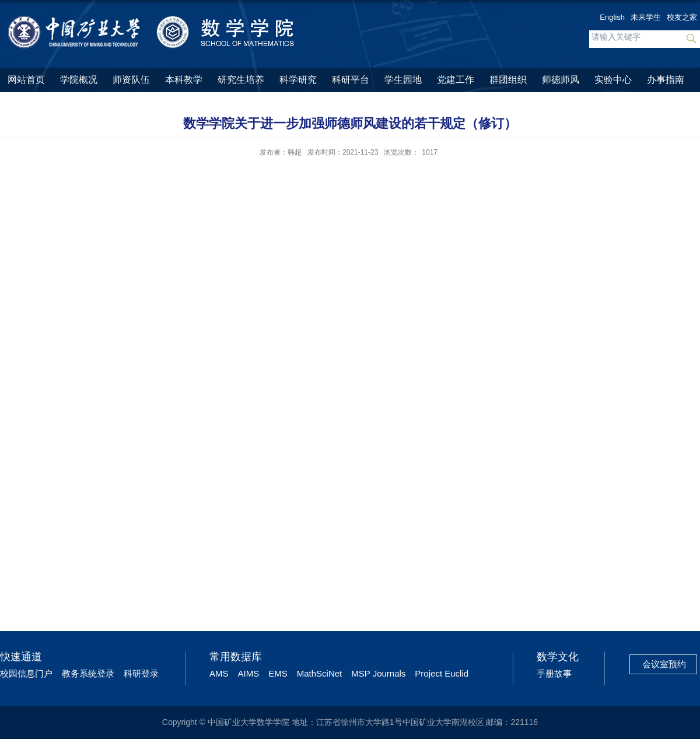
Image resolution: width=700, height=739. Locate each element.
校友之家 (682, 17)
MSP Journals (378, 673)
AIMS (249, 673)
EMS (278, 673)
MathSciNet (320, 673)
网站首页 (26, 80)
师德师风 (561, 80)
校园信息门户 (26, 673)
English (612, 17)
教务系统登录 (88, 673)
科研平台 (351, 80)
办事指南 (666, 80)
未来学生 (646, 17)
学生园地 (403, 80)
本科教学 (184, 80)
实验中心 (613, 80)
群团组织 (508, 80)
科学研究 (298, 80)
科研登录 (141, 673)
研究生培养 (241, 80)
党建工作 (456, 80)
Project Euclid (442, 673)
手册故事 (554, 673)
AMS (219, 673)
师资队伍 (131, 80)
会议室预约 (664, 664)
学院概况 (79, 80)
